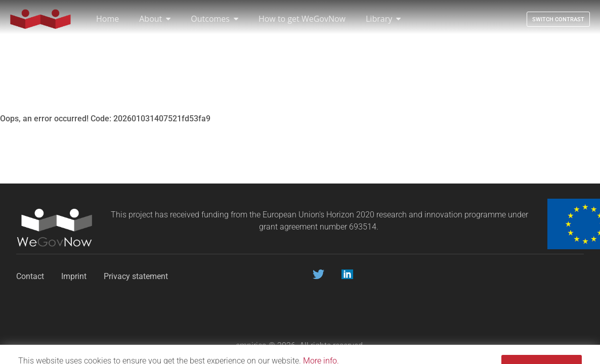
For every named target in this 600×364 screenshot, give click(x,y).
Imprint (74, 276)
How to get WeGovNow (302, 19)
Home (108, 19)
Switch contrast (558, 19)
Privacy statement (137, 276)
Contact (30, 276)
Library (383, 19)
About (155, 19)
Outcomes (215, 19)
